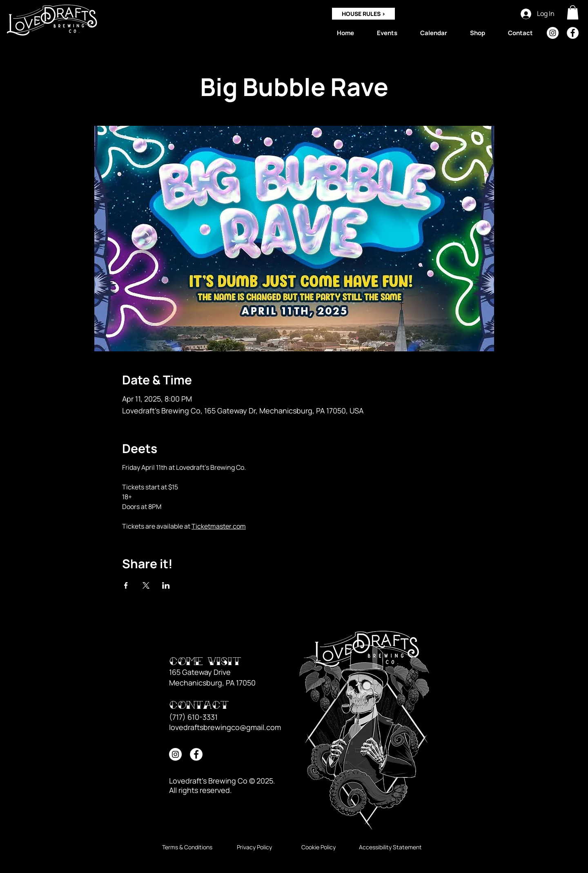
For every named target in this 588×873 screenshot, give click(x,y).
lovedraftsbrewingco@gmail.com (225, 727)
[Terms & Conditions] (187, 847)
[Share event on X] (146, 585)
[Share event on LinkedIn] (166, 585)
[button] (573, 12)
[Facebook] (573, 33)
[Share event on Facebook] (126, 585)
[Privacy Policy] (254, 847)
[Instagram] (553, 33)
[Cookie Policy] (318, 847)
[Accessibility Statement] (390, 847)
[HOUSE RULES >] (363, 14)
